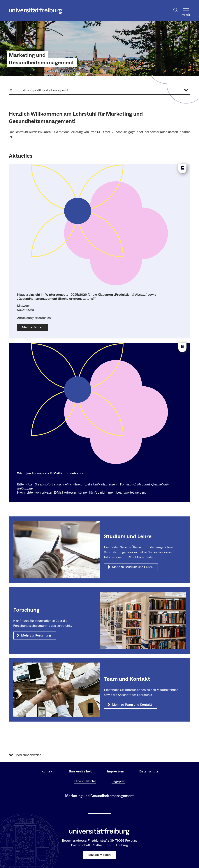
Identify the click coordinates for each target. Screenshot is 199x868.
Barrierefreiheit (80, 771)
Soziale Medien (99, 855)
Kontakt (47, 771)
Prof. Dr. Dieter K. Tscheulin (109, 132)
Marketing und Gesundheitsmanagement (41, 59)
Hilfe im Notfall (85, 781)
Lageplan (118, 781)
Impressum (116, 771)
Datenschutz (149, 771)
